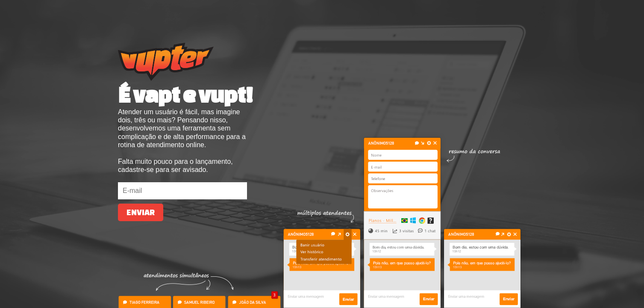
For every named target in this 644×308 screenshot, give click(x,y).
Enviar (141, 212)
